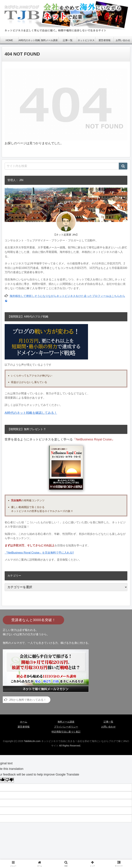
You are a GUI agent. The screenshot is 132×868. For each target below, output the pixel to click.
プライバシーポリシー (66, 727)
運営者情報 (24, 727)
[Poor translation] (9, 780)
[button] (123, 166)
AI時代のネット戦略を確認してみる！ (31, 413)
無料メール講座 (66, 722)
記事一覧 (108, 722)
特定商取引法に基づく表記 (66, 732)
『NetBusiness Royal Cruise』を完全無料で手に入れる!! (39, 553)
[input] (66, 166)
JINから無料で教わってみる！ (28, 700)
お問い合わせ (108, 727)
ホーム (24, 722)
